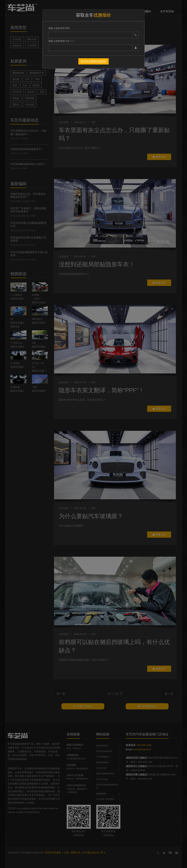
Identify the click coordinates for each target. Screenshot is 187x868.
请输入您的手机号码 (59, 28)
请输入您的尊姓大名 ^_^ (61, 41)
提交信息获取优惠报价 (93, 61)
